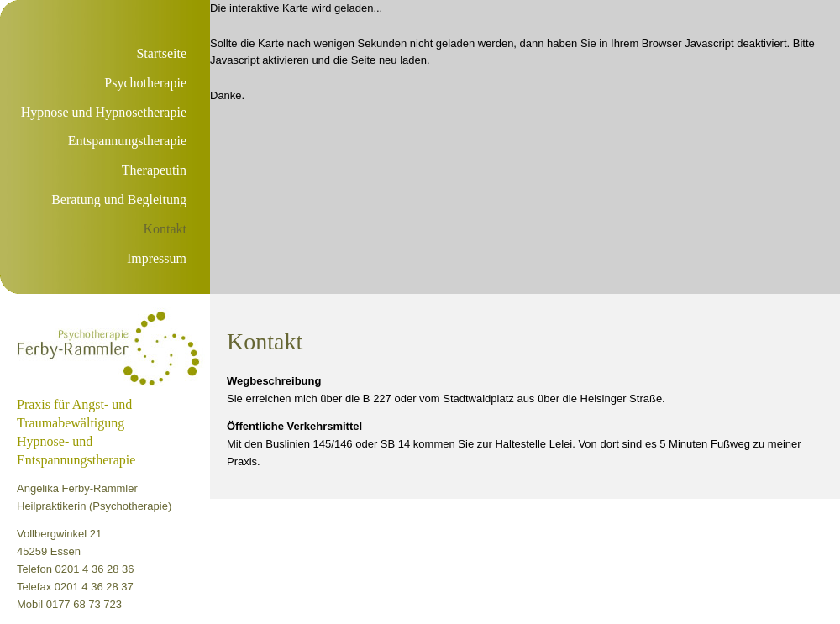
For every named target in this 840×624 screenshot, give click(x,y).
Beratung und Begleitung (119, 199)
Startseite (161, 53)
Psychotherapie (145, 83)
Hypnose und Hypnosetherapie (104, 112)
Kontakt (165, 229)
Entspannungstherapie (127, 141)
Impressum (157, 258)
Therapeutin (154, 170)
